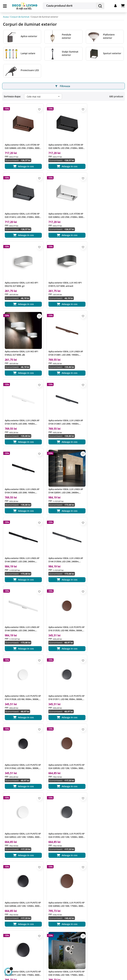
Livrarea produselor (97, 875)
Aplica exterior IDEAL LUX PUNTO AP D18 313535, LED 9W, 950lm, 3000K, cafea (21, 475)
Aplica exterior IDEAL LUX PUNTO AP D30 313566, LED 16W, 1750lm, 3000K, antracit (63, 674)
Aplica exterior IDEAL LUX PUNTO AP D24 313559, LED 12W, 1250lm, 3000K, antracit (21, 607)
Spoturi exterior (112, 52)
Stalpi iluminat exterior (70, 52)
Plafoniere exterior (109, 35)
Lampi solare (28, 52)
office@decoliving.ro (18, 865)
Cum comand (93, 863)
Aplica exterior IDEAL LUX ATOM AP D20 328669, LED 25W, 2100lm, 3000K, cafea (21, 143)
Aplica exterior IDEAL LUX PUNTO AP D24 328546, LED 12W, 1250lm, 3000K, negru (63, 607)
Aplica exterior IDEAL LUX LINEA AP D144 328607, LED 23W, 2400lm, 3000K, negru (22, 409)
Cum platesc (93, 869)
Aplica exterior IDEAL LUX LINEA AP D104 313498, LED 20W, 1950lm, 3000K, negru (63, 342)
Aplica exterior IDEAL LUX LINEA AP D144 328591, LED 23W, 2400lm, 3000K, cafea (105, 342)
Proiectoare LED (30, 69)
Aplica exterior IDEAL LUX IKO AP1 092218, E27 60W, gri (63, 210)
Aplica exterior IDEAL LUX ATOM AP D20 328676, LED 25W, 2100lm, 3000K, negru (63, 143)
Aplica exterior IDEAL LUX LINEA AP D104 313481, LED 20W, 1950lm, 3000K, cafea (63, 276)
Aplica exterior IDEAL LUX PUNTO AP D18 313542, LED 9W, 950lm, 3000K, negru (21, 541)
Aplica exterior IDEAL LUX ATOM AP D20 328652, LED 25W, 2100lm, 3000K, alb (21, 210)
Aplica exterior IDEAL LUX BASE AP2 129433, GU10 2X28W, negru (21, 740)
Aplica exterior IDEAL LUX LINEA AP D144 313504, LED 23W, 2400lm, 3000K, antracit (63, 409)
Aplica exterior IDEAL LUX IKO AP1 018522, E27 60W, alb (22, 276)
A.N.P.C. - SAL (52, 896)
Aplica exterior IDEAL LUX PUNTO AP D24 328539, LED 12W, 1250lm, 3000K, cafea (63, 541)
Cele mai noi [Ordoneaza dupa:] (44, 96)
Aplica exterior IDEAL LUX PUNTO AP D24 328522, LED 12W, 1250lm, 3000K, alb (104, 541)
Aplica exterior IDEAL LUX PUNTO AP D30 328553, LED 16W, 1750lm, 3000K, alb (104, 674)
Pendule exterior (66, 35)
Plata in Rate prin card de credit (103, 887)
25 (31, 774)
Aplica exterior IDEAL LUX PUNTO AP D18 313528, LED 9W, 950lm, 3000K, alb (63, 475)
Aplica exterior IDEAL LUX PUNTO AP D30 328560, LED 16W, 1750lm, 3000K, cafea (104, 607)
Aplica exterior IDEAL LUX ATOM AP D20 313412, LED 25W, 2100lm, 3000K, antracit (104, 143)
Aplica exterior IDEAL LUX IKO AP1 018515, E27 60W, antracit (104, 210)
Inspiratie (50, 863)
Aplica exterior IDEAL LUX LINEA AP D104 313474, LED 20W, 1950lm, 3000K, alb (105, 276)
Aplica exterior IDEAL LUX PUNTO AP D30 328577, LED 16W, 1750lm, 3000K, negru (21, 674)
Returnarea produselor (98, 881)
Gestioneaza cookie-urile (18, 955)
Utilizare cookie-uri (55, 884)
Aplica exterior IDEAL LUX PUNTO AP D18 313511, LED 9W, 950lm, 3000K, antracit (104, 475)
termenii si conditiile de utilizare (38, 934)
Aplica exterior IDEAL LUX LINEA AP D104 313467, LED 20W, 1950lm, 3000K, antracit (22, 342)
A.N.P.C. (49, 890)
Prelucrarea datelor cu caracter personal (62, 877)
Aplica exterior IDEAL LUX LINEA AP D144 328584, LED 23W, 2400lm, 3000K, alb (105, 409)
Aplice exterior (29, 35)
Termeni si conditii (55, 869)
